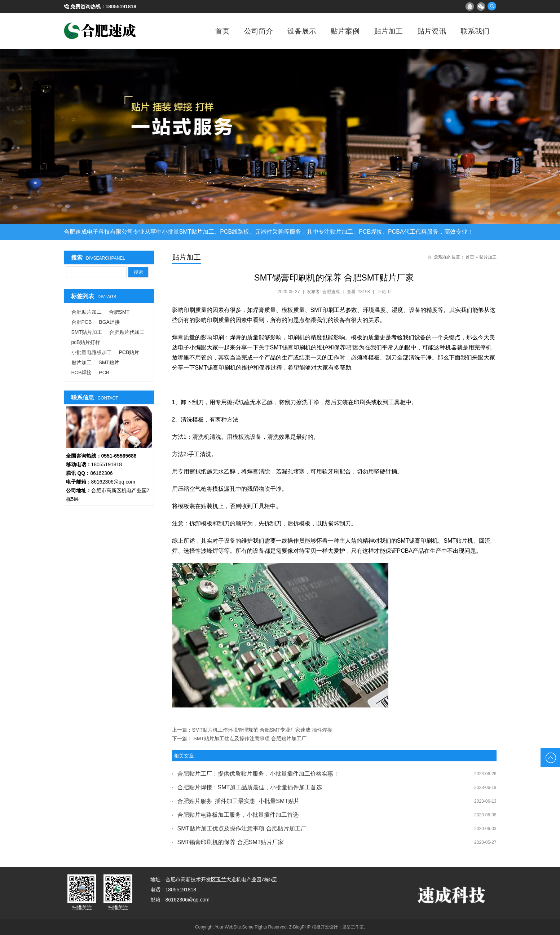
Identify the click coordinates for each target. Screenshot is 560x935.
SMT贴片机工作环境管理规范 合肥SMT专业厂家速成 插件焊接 (262, 730)
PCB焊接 (82, 372)
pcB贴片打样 (86, 342)
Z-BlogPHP (300, 927)
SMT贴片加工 (87, 332)
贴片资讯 (432, 31)
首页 (222, 31)
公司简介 (259, 31)
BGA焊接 (109, 322)
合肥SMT (119, 312)
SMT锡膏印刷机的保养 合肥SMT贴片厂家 (231, 842)
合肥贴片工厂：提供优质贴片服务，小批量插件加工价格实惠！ (258, 774)
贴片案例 (345, 31)
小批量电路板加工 (92, 352)
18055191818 (121, 6)
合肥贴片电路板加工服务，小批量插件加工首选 (238, 815)
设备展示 (302, 31)
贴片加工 (388, 31)
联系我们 (475, 31)
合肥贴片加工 (87, 312)
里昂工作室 (353, 927)
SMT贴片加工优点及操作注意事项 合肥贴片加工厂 (250, 738)
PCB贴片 (129, 352)
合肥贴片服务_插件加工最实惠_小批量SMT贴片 (239, 801)
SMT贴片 (109, 362)
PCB (104, 372)
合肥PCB (82, 322)
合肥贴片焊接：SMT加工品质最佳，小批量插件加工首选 (250, 787)
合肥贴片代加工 (127, 332)
